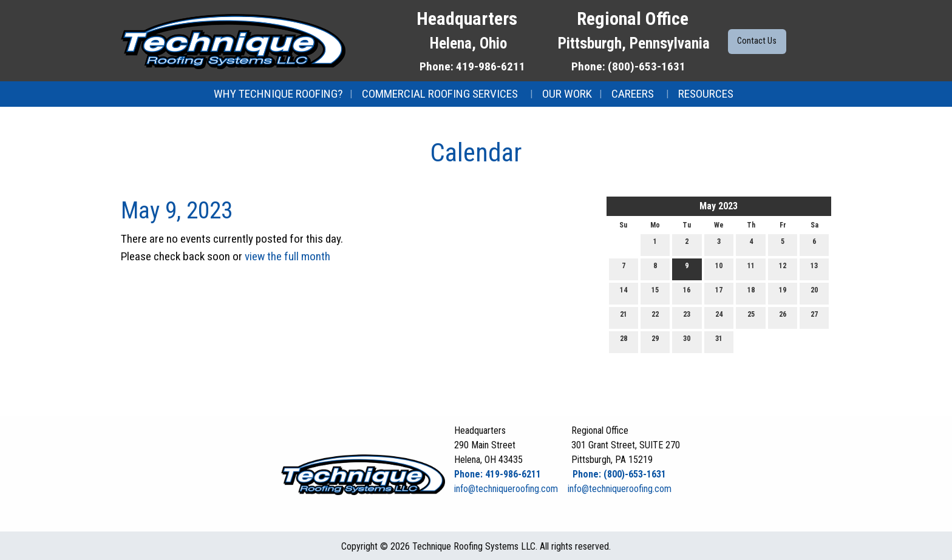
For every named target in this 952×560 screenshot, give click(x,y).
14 (624, 293)
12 (783, 268)
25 (751, 317)
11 (751, 268)
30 (687, 341)
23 (687, 317)
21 (624, 317)
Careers (633, 94)
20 (814, 293)
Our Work (567, 94)
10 (719, 268)
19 (783, 293)
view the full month (287, 256)
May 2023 (719, 206)
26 (783, 317)
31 (719, 341)
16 (687, 293)
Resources (706, 94)
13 (814, 268)
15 (655, 293)
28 (624, 341)
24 (719, 317)
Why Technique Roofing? (278, 94)
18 (751, 293)
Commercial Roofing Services (440, 94)
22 (655, 317)
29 (655, 341)
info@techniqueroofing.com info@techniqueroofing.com (563, 489)
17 (719, 293)
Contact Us (757, 41)
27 (814, 317)
